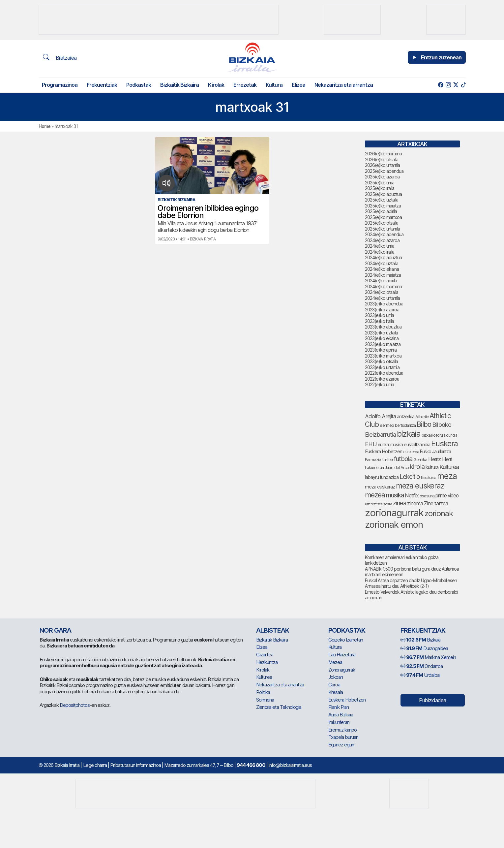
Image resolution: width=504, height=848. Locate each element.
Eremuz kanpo (342, 730)
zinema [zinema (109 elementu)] (415, 503)
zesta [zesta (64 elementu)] (388, 504)
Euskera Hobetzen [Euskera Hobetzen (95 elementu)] (384, 452)
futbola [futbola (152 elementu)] (403, 459)
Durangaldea (424, 648)
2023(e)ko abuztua (383, 327)
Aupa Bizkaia (341, 715)
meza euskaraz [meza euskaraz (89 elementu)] (380, 487)
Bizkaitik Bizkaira (179, 85)
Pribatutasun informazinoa (135, 765)
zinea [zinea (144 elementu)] (400, 503)
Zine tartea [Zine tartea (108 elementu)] (436, 503)
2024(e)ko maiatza (383, 275)
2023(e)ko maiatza (383, 344)
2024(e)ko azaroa (382, 240)
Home (44, 126)
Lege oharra (95, 765)
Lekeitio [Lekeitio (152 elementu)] (410, 477)
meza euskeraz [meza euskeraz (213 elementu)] (420, 486)
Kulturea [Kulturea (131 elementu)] (449, 467)
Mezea (335, 662)
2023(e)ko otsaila (381, 361)
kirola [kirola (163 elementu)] (417, 467)
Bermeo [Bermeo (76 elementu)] (387, 425)
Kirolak (216, 85)
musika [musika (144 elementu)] (395, 495)
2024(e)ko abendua (384, 234)
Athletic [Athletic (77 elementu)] (422, 417)
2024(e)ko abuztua (383, 257)
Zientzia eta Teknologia (279, 707)
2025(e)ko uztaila (382, 200)
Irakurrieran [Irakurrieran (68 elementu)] (374, 468)
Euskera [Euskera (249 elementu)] (445, 443)
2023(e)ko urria (379, 315)
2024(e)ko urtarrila (382, 298)
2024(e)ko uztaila (382, 263)
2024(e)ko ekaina (382, 269)
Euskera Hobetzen (347, 700)
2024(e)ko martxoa (383, 286)
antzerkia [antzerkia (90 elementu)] (406, 417)
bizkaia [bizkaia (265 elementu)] (409, 434)
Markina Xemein (428, 657)
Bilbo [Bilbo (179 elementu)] (424, 424)
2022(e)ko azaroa (382, 379)
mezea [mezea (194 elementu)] (375, 495)
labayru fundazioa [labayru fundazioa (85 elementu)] (382, 477)
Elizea (298, 85)
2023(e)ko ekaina (382, 338)
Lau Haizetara (342, 655)
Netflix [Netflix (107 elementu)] (412, 495)
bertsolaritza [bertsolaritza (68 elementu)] (405, 425)
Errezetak (245, 85)
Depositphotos (75, 705)
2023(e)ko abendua (384, 304)
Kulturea (264, 677)
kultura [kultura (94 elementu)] (432, 467)
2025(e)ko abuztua (383, 194)
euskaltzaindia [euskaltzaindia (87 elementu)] (417, 444)
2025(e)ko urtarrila (382, 229)
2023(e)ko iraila (379, 321)
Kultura (274, 85)
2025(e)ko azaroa (382, 177)
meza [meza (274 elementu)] (447, 476)
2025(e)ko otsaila (382, 223)
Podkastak (139, 85)
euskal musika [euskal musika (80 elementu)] (390, 445)
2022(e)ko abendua (384, 373)
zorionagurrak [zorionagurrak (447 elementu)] (394, 513)
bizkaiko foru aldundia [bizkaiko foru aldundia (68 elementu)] (439, 435)
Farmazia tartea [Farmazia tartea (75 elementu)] (379, 460)
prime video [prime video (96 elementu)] (447, 496)
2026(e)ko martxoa (383, 154)
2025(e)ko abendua (384, 171)
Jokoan (336, 677)
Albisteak (273, 630)
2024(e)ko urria (380, 246)
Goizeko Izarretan (346, 640)
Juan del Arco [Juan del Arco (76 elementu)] (397, 467)
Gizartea (265, 655)
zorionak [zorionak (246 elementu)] (439, 513)
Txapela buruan (343, 737)
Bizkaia (420, 640)
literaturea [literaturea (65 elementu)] (429, 478)
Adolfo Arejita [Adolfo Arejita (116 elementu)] (380, 416)
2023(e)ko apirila (381, 350)
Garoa (334, 685)
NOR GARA (55, 630)
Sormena (265, 700)
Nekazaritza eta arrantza (344, 85)
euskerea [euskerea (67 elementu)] (411, 452)
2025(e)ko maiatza (383, 206)
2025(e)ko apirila (381, 211)
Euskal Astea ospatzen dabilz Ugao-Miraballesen (411, 580)
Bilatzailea (60, 57)
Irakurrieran (339, 722)
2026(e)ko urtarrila (382, 165)
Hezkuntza (267, 662)
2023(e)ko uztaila (381, 333)
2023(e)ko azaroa (382, 310)
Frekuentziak (102, 85)
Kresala (336, 692)
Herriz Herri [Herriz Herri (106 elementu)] (440, 459)
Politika (263, 692)
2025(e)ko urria (380, 183)
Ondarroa (422, 666)
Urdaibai (420, 675)
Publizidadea (432, 700)
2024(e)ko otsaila (382, 292)
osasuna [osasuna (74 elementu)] (427, 496)
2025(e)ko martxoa (383, 217)
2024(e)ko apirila (381, 281)
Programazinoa (60, 85)
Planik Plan (339, 707)
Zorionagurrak (342, 670)
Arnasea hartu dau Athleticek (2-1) (397, 586)
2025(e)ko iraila (380, 188)
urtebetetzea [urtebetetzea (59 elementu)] (374, 504)
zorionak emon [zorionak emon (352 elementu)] (394, 525)
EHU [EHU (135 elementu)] (371, 444)
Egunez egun (341, 745)
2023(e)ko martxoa (383, 356)
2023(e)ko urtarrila (382, 367)
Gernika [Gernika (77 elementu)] (420, 459)
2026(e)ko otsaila (382, 159)
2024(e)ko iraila (380, 252)
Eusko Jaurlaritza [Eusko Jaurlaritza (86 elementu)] (435, 451)
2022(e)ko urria (379, 384)
